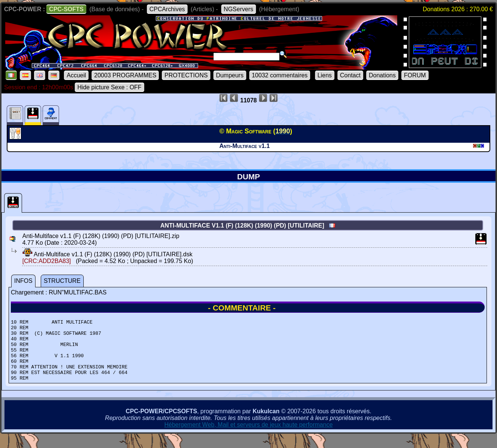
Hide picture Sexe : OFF (109, 87)
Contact (350, 75)
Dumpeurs (230, 75)
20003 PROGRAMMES (125, 75)
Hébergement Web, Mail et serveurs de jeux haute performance (249, 437)
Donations (382, 75)
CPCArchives (167, 9)
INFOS (23, 281)
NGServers (239, 9)
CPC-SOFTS (66, 9)
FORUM (415, 75)
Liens (325, 75)
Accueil (76, 75)
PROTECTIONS (186, 75)
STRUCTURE (62, 281)
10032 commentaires (280, 75)
